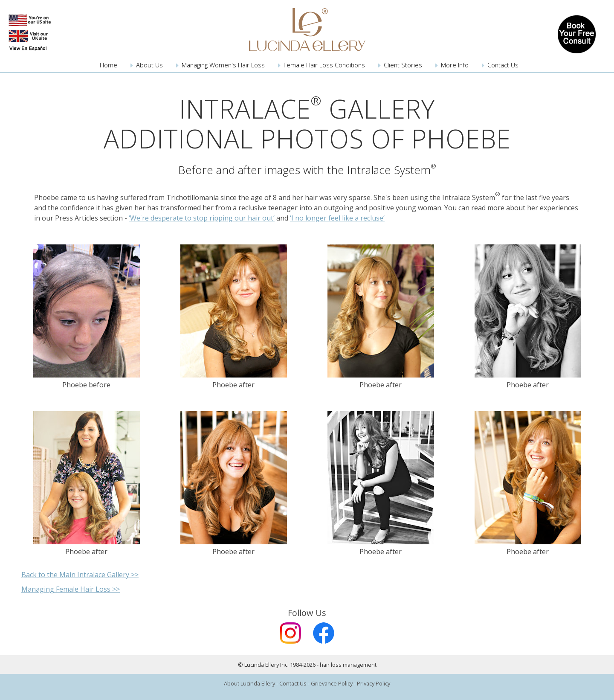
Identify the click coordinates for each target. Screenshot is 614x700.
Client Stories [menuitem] (403, 65)
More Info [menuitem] (455, 65)
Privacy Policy (374, 683)
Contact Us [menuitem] (503, 65)
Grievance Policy (332, 683)
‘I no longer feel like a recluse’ (337, 218)
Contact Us (293, 683)
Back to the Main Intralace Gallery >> (80, 575)
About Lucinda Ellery (249, 683)
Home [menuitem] (109, 65)
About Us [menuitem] (149, 65)
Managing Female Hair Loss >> (71, 589)
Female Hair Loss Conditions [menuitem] (324, 65)
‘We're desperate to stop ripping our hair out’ (202, 218)
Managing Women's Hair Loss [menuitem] (223, 65)
